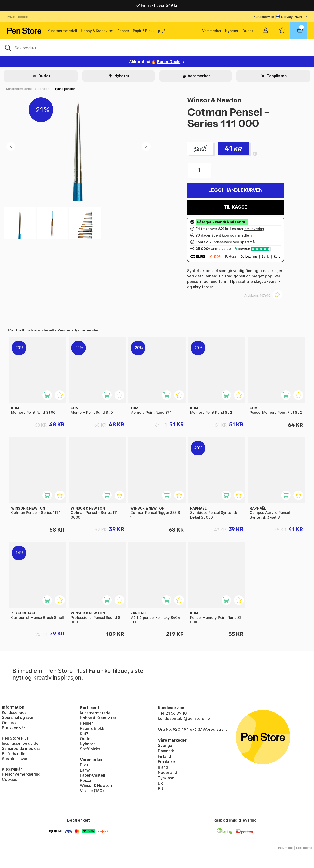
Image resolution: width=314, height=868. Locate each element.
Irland (163, 767)
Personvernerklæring (21, 774)
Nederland (167, 772)
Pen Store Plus (15, 738)
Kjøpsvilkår (12, 769)
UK (161, 783)
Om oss (9, 723)
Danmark (166, 751)
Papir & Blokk (144, 31)
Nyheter (232, 31)
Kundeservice (264, 17)
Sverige (165, 745)
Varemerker (212, 31)
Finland (164, 756)
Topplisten (276, 76)
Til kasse (235, 207)
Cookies (10, 779)
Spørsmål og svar (18, 717)
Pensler (43, 89)
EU (161, 789)
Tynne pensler (65, 89)
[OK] (157, 47)
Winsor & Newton (214, 100)
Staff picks (90, 749)
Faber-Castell (92, 775)
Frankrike (166, 762)
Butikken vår (13, 728)
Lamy (85, 770)
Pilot (84, 765)
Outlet (248, 31)
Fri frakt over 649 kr (157, 5)
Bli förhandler (14, 754)
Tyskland (166, 778)
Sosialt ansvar (15, 759)
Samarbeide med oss (21, 748)
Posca (85, 780)
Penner (123, 31)
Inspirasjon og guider (21, 743)
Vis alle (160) (92, 791)
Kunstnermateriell (62, 31)
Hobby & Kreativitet (97, 31)
